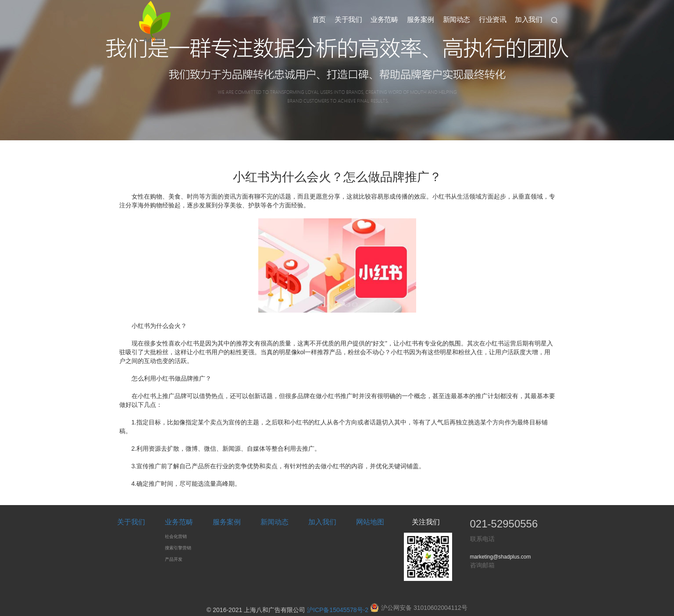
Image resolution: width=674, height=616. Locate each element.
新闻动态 (456, 20)
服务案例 (421, 20)
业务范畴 (384, 20)
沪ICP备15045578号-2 (338, 610)
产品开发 (174, 559)
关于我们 (348, 20)
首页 (319, 20)
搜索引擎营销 (178, 548)
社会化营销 (176, 536)
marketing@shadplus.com (501, 557)
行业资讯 (492, 20)
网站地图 (370, 522)
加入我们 (528, 20)
